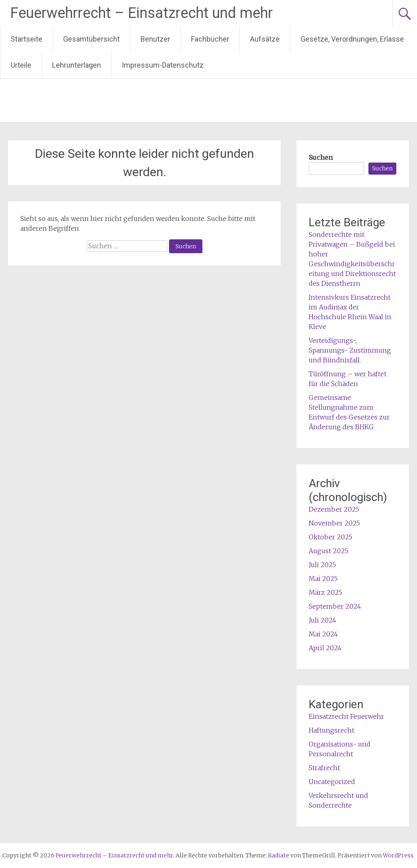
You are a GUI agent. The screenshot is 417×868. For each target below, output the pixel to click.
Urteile (21, 65)
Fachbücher (210, 39)
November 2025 (334, 523)
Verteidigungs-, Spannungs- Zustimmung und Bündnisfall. (350, 350)
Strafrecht (324, 768)
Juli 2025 (322, 565)
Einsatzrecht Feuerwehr (346, 716)
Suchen (321, 157)
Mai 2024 (323, 634)
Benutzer (155, 39)
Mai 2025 (323, 579)
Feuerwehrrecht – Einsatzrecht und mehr (142, 13)
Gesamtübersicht (91, 39)
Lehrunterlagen (77, 65)
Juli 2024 (323, 620)
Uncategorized (332, 782)
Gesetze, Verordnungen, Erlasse (352, 39)
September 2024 (335, 606)
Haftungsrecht (331, 730)
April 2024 (325, 648)
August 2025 (328, 551)
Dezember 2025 (334, 509)
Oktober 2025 (330, 537)
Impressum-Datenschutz (163, 65)
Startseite (26, 39)
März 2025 (325, 592)
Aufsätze (265, 39)
